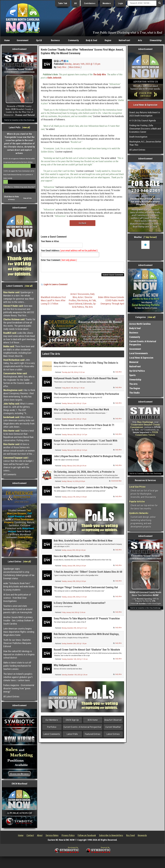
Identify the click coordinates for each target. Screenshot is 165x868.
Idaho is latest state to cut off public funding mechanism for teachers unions (17, 666)
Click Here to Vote (11, 197)
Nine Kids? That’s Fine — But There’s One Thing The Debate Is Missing (86, 366)
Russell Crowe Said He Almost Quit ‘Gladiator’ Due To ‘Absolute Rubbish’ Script (87, 653)
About (40, 835)
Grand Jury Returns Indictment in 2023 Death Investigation (145, 114)
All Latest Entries (11, 697)
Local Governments (139, 353)
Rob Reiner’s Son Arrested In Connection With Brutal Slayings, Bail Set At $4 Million (86, 637)
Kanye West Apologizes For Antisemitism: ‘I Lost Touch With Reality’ (86, 444)
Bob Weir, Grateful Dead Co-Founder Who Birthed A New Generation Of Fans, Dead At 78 (83, 544)
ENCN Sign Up (72, 721)
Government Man (116, 482)
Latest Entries (113, 736)
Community (73, 40)
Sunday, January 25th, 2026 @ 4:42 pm (74, 552)
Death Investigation (138, 137)
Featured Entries (93, 736)
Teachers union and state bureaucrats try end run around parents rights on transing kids (18, 609)
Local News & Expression (141, 358)
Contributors (90, 3)
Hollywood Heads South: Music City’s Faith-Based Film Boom (86, 380)
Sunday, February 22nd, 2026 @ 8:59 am (74, 467)
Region (108, 40)
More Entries (75, 67)
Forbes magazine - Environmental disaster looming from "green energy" (19, 688)
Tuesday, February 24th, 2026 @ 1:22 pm (74, 405)
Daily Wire (62, 67)
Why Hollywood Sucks (65, 667)
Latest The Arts (51, 355)
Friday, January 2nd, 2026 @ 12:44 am (74, 614)
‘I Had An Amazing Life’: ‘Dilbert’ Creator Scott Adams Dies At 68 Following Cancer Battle (88, 575)
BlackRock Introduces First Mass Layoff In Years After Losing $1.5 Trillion (53, 302)
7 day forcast (150, 237)
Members (107, 3)
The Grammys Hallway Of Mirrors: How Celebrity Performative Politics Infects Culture (86, 397)
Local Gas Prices (137, 487)
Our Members (52, 721)
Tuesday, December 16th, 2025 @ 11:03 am (75, 661)
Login (121, 3)
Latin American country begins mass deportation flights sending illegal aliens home (19, 632)
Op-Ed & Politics (137, 371)
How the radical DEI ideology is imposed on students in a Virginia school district (19, 654)
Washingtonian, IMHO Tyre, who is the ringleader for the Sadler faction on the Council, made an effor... (19, 380)
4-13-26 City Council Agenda (143, 121)
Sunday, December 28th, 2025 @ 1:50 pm (74, 645)
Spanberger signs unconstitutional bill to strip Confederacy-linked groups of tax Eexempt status (19, 574)
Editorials (88, 305)
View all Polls (28, 198)
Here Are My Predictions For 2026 (72, 558)
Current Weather (113, 729)
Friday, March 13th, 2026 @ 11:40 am (73, 389)
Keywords (142, 835)
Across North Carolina (140, 324)
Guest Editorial (76, 305)
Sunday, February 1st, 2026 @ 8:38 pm (73, 483)
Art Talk (92, 302)
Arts (140, 40)
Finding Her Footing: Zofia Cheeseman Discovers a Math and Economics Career (145, 129)
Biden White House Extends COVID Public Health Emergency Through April (111, 302)
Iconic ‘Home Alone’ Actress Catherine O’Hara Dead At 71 (84, 427)
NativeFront (124, 40)
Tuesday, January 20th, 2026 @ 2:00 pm (74, 583)
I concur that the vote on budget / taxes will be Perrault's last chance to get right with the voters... (19, 464)
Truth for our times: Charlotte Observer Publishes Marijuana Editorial (17, 643)
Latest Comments (52, 736)
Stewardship (156, 40)
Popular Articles (137, 502)
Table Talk (63, 3)
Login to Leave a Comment (56, 286)
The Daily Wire (99, 74)
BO (76, 3)
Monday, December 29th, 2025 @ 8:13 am (74, 630)
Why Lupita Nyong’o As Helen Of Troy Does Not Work (81, 411)
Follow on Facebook (87, 835)
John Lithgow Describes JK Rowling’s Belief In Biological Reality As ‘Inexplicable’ (88, 459)
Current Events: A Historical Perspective (82, 729)
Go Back (82, 223)
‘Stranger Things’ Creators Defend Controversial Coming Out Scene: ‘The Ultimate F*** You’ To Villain (86, 590)
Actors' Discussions (80, 296)
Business (55, 40)
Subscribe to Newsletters (111, 835)
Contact (30, 835)
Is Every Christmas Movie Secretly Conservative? (80, 604)
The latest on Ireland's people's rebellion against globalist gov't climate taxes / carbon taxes (18, 677)
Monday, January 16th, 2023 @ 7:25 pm (82, 64)
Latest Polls (72, 736)
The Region (135, 388)
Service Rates (52, 835)
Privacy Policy (68, 835)
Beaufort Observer (113, 721)
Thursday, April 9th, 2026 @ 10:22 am (73, 374)
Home (7, 40)
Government (23, 40)
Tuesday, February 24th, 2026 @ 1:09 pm (74, 421)
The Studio (134, 393)
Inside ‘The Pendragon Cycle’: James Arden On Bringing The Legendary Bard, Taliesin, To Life (86, 490)
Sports (132, 375)
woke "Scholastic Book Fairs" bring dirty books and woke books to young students (19, 586)
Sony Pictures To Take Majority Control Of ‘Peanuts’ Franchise (87, 620)
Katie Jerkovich (54, 78)
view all (26, 127)
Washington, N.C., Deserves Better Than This (145, 143)
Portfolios (52, 729)
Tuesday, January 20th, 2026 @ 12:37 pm (74, 598)
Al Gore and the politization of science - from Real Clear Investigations (17, 598)
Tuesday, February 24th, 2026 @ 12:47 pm (74, 436)
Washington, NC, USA (145, 250)
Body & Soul (92, 40)
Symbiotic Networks (139, 513)
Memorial (134, 362)
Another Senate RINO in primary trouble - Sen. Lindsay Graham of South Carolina (18, 620)
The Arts (89, 308)
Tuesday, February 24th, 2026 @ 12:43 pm (74, 452)
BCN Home (93, 721)
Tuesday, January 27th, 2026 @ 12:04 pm (74, 498)
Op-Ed (39, 40)
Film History (82, 302)
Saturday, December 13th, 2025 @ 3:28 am (75, 676)
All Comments (10, 474)
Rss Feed (130, 835)
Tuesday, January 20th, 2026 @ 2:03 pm (74, 567)
